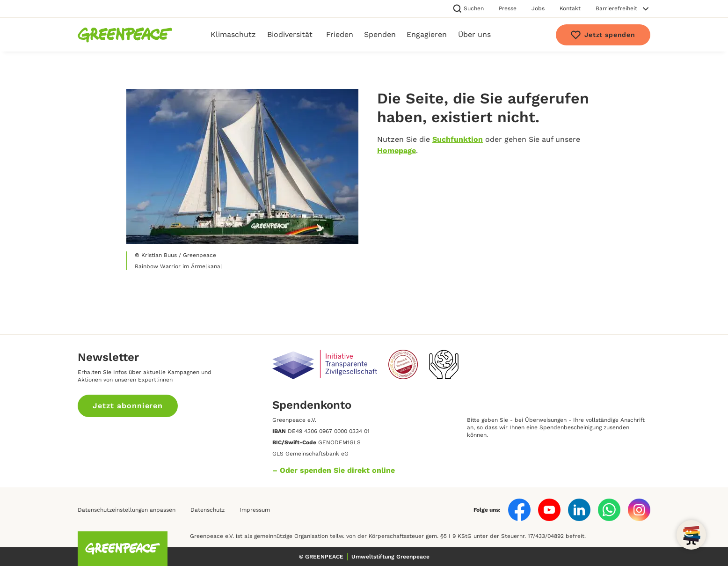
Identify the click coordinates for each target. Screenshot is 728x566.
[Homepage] (125, 35)
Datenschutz (207, 510)
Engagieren (427, 34)
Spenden (380, 34)
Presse (508, 8)
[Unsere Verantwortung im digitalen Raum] (444, 377)
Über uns (474, 34)
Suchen (468, 8)
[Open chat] (691, 535)
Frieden (340, 34)
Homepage (397, 151)
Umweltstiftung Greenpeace (390, 557)
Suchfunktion (458, 139)
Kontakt (570, 8)
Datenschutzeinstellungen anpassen (127, 510)
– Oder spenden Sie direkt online (334, 470)
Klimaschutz (233, 34)
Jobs (538, 8)
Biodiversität (290, 34)
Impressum (255, 510)
